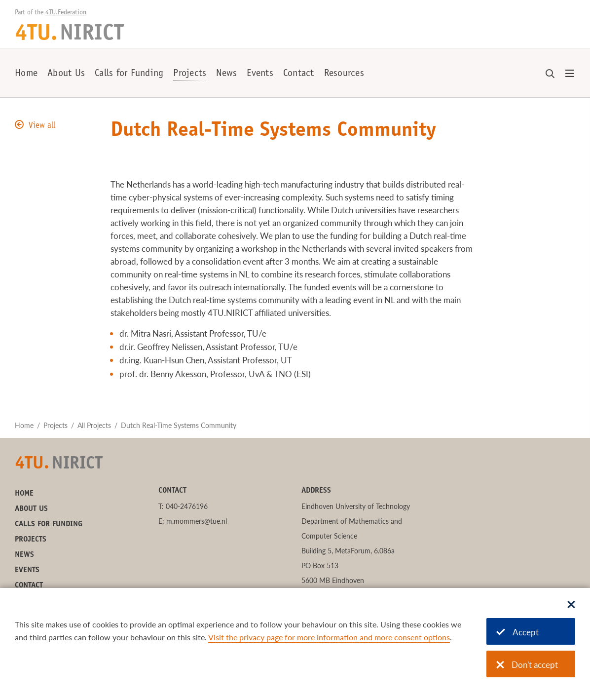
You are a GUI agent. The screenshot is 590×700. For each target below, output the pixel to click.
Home (26, 74)
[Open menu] (570, 74)
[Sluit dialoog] (571, 605)
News (226, 74)
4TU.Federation (66, 13)
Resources (344, 74)
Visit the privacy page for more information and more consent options (329, 637)
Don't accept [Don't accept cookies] (527, 665)
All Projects (94, 425)
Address (316, 491)
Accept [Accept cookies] (517, 632)
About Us (66, 74)
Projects (190, 74)
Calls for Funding (129, 74)
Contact (299, 74)
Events (260, 74)
